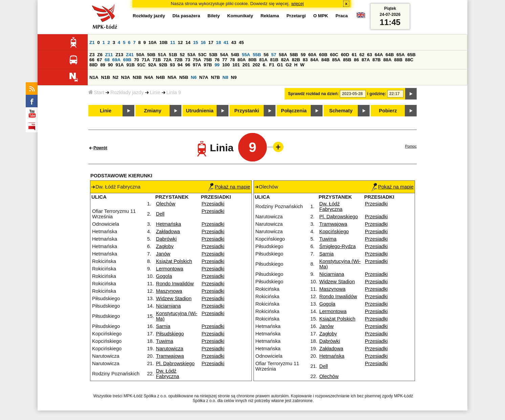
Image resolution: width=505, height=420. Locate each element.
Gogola (164, 276)
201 (246, 65)
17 (211, 42)
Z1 (92, 42)
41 (226, 42)
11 (173, 42)
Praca (342, 16)
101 (236, 65)
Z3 (92, 55)
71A (146, 60)
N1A (94, 77)
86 (357, 60)
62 (362, 55)
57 (274, 55)
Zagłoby (165, 246)
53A (192, 55)
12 (180, 42)
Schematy (341, 111)
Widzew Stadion (174, 299)
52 (182, 55)
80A (242, 60)
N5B (184, 77)
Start (96, 92)
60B (323, 55)
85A (336, 60)
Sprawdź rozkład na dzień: (313, 94)
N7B (215, 77)
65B (411, 55)
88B (398, 60)
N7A (204, 77)
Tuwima (165, 341)
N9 (234, 77)
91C (141, 65)
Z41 (130, 55)
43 (234, 42)
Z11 (109, 55)
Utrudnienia (200, 111)
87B (376, 60)
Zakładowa (168, 231)
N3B (137, 77)
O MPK (321, 16)
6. (265, 65)
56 (266, 55)
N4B (161, 77)
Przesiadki (213, 204)
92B (163, 65)
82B (296, 60)
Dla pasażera (186, 16)
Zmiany (152, 111)
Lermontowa (170, 269)
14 (188, 42)
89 (103, 65)
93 (172, 65)
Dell (160, 214)
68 (107, 60)
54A (224, 55)
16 (203, 42)
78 (232, 60)
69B (127, 60)
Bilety (214, 16)
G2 (289, 65)
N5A (172, 77)
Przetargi (296, 16)
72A (168, 60)
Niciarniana (168, 306)
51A (162, 55)
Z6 (100, 55)
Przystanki (247, 111)
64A (379, 55)
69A (116, 60)
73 (188, 60)
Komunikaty (240, 16)
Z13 (119, 55)
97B (208, 65)
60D (345, 55)
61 (354, 55)
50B (151, 55)
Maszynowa (169, 291)
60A (312, 55)
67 (100, 60)
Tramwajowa (170, 356)
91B (130, 65)
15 (195, 42)
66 (92, 60)
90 (111, 65)
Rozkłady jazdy (127, 92)
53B (213, 55)
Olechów (166, 204)
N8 (225, 77)
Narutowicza (170, 349)
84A (314, 60)
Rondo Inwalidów (175, 284)
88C (409, 60)
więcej (298, 4)
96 (188, 65)
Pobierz (388, 111)
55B (257, 55)
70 (137, 60)
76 (217, 60)
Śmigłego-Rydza (337, 246)
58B (294, 55)
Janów (163, 254)
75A (197, 60)
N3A (126, 77)
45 (241, 42)
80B (252, 60)
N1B (105, 77)
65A (400, 55)
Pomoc (411, 146)
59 (303, 55)
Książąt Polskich (174, 261)
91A (119, 65)
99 (217, 65)
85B (347, 60)
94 (180, 65)
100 (226, 65)
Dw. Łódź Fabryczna (168, 374)
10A (153, 42)
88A (387, 60)
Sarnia (163, 326)
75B (208, 60)
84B (325, 60)
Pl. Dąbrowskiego (175, 363)
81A (263, 60)
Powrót (100, 148)
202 (256, 65)
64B (390, 55)
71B (157, 60)
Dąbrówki (166, 239)
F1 (272, 65)
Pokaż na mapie (229, 187)
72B (178, 60)
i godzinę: (377, 94)
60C (334, 55)
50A (140, 55)
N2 (116, 77)
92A (152, 65)
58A (283, 55)
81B (274, 60)
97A (197, 65)
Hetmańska (169, 224)
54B (235, 55)
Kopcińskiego (334, 231)
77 (225, 60)
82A (285, 60)
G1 (280, 65)
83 (305, 60)
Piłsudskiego (170, 334)
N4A (149, 77)
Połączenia (294, 111)
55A (246, 55)
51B (173, 55)
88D (93, 65)
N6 (194, 77)
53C (202, 55)
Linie (155, 92)
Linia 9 (174, 92)
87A (366, 60)
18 (218, 42)
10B (163, 42)
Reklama (270, 16)
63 (369, 55)
